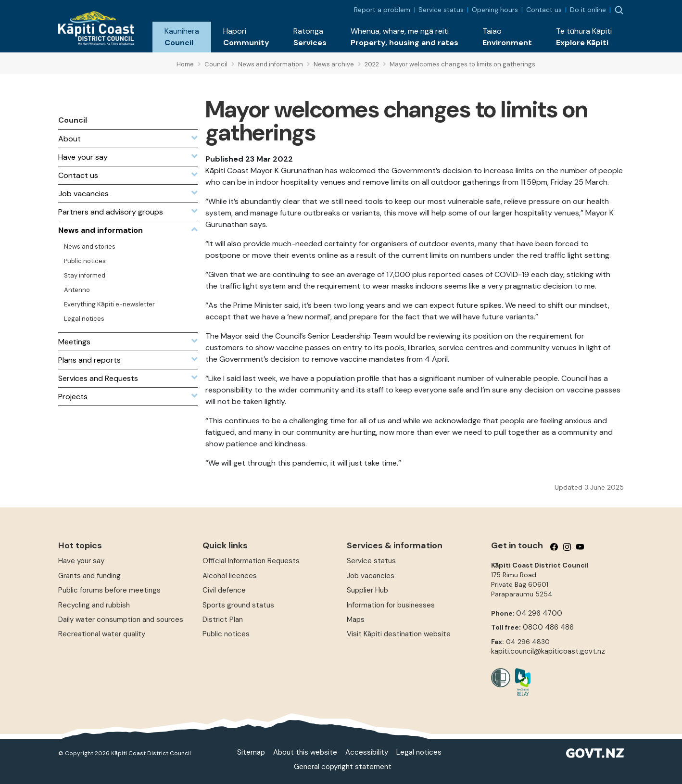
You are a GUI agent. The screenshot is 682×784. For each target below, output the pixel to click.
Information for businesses (391, 605)
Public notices (226, 634)
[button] (182, 37)
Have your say (81, 561)
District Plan (223, 620)
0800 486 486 (548, 627)
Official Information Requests (251, 561)
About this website (305, 752)
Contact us (544, 10)
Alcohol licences (230, 576)
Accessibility (367, 752)
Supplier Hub (367, 590)
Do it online (588, 10)
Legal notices (419, 752)
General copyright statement (343, 767)
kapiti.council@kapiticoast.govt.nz (548, 651)
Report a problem (382, 10)
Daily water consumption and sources (121, 620)
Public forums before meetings (109, 590)
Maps (356, 620)
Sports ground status (238, 605)
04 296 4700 (539, 613)
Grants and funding (89, 576)
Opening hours (495, 10)
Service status (441, 10)
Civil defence (224, 590)
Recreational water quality (102, 634)
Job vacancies (371, 576)
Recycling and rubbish (94, 605)
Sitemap (251, 752)
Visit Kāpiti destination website (399, 634)
